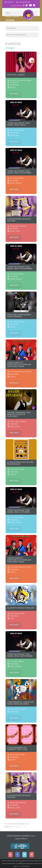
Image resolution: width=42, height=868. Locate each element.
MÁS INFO (14, 94)
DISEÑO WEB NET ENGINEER (18, 836)
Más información (25, 866)
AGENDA (10, 2)
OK (19, 866)
